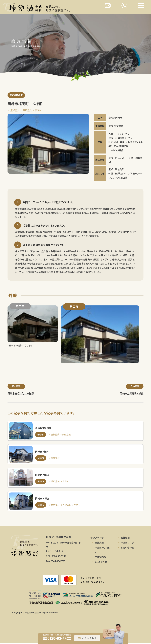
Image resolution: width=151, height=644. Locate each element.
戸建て (39, 110)
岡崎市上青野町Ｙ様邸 (132, 394)
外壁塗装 (27, 110)
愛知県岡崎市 (17, 95)
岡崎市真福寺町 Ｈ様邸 (21, 394)
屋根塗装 (15, 110)
